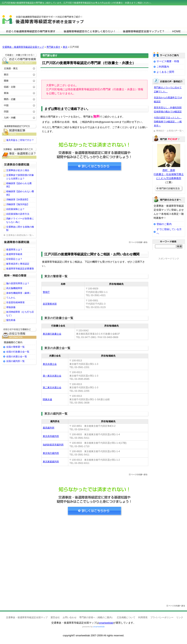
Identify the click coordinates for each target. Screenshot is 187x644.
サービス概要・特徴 (168, 61)
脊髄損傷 (11, 307)
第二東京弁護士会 (52, 388)
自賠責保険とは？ (15, 209)
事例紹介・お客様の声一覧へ (170, 131)
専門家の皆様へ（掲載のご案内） (97, 617)
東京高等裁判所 (51, 436)
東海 (19, 93)
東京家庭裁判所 (51, 462)
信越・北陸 (19, 87)
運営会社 (55, 617)
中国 (19, 105)
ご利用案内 (163, 67)
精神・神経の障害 (19, 277)
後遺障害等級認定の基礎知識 (19, 243)
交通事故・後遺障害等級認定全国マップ (23, 47)
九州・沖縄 (19, 117)
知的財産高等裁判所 (53, 445)
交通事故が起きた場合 (18, 170)
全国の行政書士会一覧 (18, 352)
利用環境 (143, 617)
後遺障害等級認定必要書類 (20, 269)
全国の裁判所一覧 (15, 361)
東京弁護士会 (50, 364)
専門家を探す (53, 47)
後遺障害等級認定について (89, 31)
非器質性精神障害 (15, 302)
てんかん (11, 298)
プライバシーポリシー (162, 617)
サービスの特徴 (143, 31)
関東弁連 (47, 399)
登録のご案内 (164, 224)
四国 (19, 111)
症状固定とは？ (14, 259)
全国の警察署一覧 (15, 347)
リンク (180, 617)
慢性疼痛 (11, 320)
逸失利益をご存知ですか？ (20, 140)
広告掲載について (126, 617)
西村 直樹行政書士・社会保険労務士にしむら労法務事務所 (169, 174)
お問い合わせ (70, 617)
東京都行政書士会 (52, 334)
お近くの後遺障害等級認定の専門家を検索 (19, 59)
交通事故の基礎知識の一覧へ (20, 235)
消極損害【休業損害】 (18, 200)
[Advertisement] (94, 207)
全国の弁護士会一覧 (17, 357)
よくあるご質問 (165, 72)
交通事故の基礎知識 (19, 164)
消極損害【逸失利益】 (18, 204)
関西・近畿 (19, 99)
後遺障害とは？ (14, 250)
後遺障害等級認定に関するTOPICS (19, 130)
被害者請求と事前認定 (18, 264)
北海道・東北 (19, 68)
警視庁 (46, 292)
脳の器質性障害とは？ (18, 283)
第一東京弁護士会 (52, 376)
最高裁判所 (49, 428)
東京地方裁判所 (51, 453)
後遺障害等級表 (14, 254)
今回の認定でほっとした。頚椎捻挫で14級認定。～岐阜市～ (168, 122)
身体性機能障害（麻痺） (19, 293)
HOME (176, 31)
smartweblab (106, 623)
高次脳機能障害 (14, 288)
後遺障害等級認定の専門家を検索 (31, 31)
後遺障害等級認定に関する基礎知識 (19, 153)
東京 (65, 47)
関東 (19, 81)
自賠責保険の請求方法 (18, 214)
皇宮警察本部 (50, 304)
